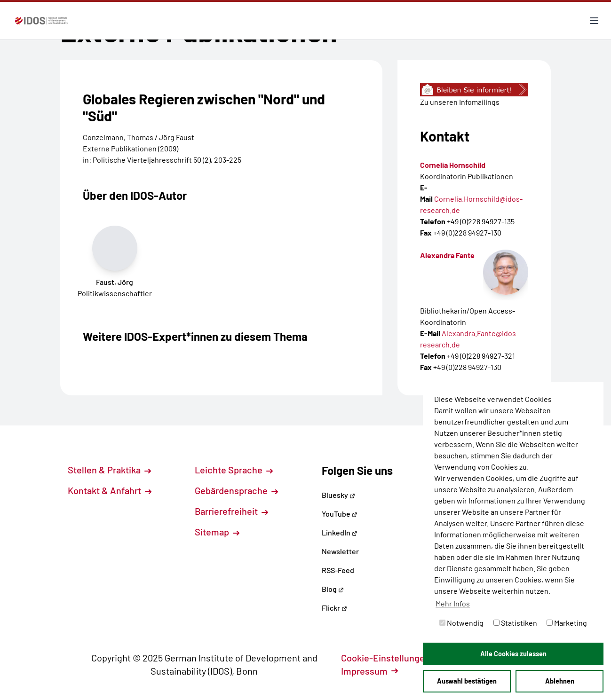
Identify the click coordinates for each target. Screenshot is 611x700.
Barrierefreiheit (231, 511)
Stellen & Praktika (109, 470)
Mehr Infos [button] (453, 603)
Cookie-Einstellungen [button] (391, 658)
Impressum (369, 671)
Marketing (567, 623)
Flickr (334, 608)
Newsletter (340, 551)
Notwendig (461, 623)
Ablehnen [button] (560, 681)
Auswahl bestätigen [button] (467, 681)
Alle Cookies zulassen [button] (513, 654)
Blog (333, 589)
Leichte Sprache (234, 470)
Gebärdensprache (236, 490)
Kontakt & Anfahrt (110, 490)
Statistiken (515, 623)
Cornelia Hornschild (453, 165)
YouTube (340, 514)
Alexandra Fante (447, 255)
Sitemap (217, 532)
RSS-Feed (338, 570)
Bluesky (338, 495)
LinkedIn (340, 532)
